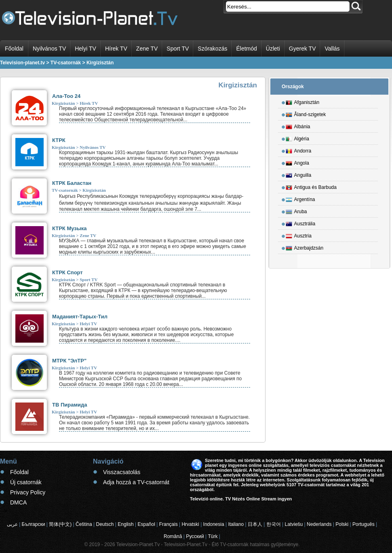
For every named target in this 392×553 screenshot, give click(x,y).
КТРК (59, 140)
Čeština (84, 524)
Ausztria (299, 235)
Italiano (236, 524)
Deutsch (105, 524)
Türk (213, 536)
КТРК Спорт (67, 272)
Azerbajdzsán (305, 247)
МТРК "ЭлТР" (69, 361)
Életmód (246, 49)
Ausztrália (301, 222)
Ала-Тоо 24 (66, 96)
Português (364, 524)
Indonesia (214, 524)
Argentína (300, 198)
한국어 (274, 524)
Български (34, 524)
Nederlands (319, 524)
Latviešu (294, 524)
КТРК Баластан (72, 183)
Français (169, 524)
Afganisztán (303, 101)
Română (173, 536)
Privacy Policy (28, 492)
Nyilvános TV (49, 49)
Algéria (297, 138)
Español (146, 524)
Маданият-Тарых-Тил (80, 317)
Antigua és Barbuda (311, 186)
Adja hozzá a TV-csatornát (136, 482)
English (125, 524)
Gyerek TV (302, 49)
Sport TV (178, 49)
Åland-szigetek (306, 113)
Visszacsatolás (122, 472)
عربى (12, 524)
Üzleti (273, 49)
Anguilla (299, 174)
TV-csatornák (65, 190)
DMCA (18, 502)
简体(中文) (60, 524)
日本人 (255, 524)
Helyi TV (85, 49)
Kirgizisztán (63, 103)
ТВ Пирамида (70, 405)
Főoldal (14, 49)
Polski (342, 524)
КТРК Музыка (70, 228)
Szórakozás (212, 49)
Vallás (332, 49)
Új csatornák (26, 482)
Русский (195, 536)
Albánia (298, 125)
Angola (297, 162)
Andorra (299, 150)
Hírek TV (116, 49)
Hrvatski (190, 524)
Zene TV (147, 49)
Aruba (296, 210)
